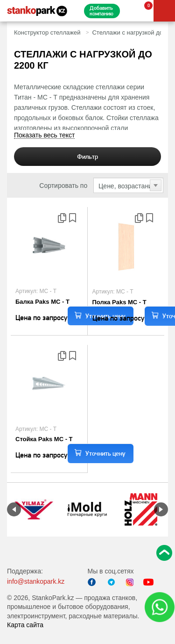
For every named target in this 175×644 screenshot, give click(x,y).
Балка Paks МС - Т (42, 302)
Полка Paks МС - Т (119, 302)
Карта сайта (25, 625)
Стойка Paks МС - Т (44, 439)
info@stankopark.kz (36, 581)
